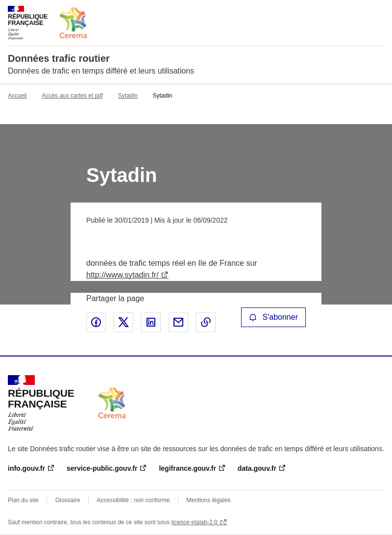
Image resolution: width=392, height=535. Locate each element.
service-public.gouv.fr (102, 468)
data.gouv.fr (257, 468)
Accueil (17, 96)
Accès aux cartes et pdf (72, 96)
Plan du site (23, 500)
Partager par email (178, 322)
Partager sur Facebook (96, 322)
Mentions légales (209, 500)
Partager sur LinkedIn (151, 322)
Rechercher (359, 12)
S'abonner (273, 317)
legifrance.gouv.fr (187, 468)
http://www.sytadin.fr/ (122, 275)
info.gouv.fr (26, 468)
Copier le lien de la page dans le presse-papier (206, 322)
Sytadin (128, 96)
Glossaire (68, 500)
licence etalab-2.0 (195, 522)
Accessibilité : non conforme (133, 500)
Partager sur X (123, 322)
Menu (378, 12)
